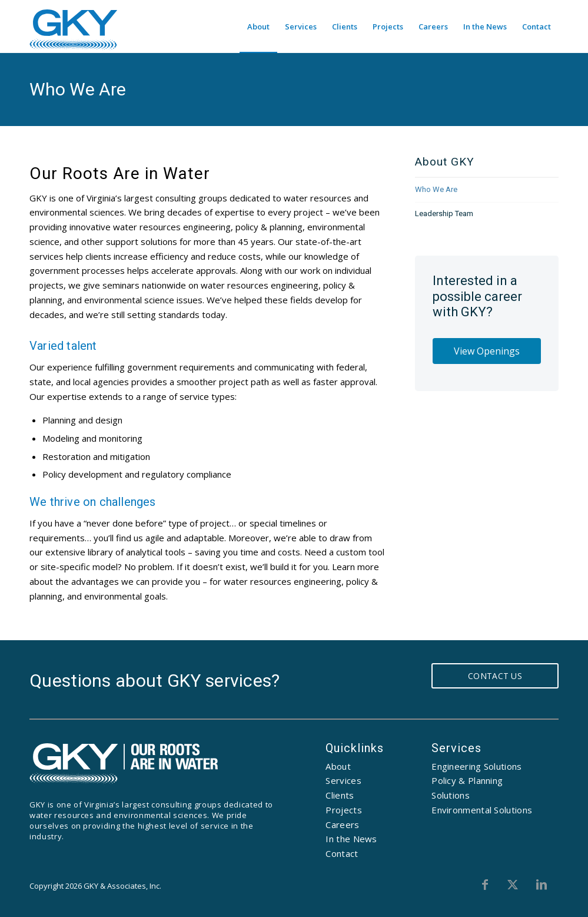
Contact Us (495, 676)
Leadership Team (444, 213)
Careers (342, 825)
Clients (340, 795)
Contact (342, 853)
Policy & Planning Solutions (467, 788)
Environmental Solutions (482, 810)
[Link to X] (516, 885)
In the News (351, 839)
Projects (343, 810)
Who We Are (78, 89)
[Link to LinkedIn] (542, 885)
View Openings (487, 351)
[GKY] (74, 31)
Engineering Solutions (476, 766)
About (338, 766)
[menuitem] (258, 27)
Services (343, 780)
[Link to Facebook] (490, 885)
